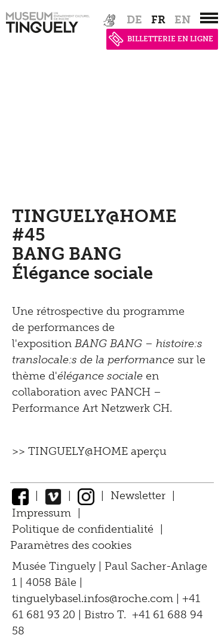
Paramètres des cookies (71, 545)
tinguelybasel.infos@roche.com (94, 599)
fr (158, 20)
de (134, 20)
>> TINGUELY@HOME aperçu (89, 451)
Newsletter (138, 496)
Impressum (42, 513)
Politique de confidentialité (83, 529)
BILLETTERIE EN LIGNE (161, 39)
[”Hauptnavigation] (209, 18)
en (182, 20)
